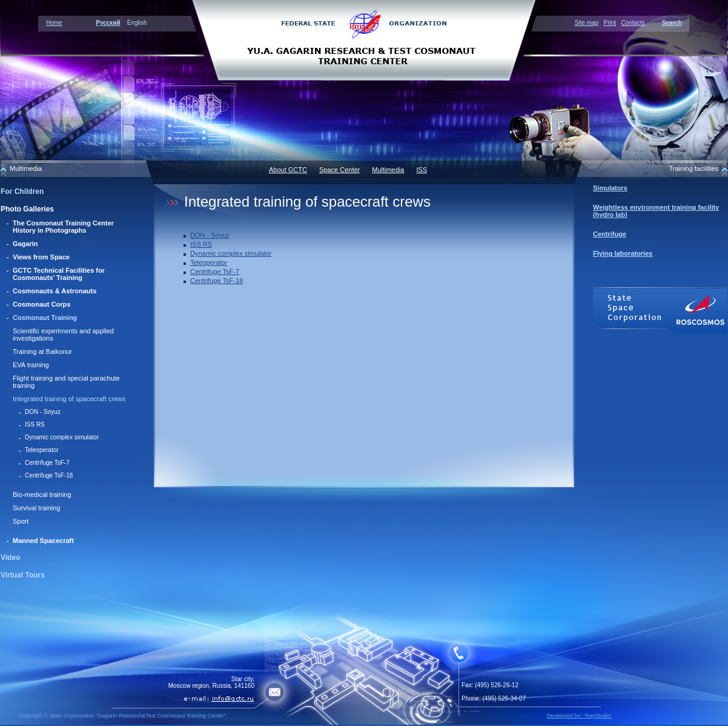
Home (54, 23)
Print (610, 23)
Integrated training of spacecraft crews (69, 399)
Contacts (633, 23)
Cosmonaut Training (45, 318)
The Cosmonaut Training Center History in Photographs (63, 227)
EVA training (31, 365)
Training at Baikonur (42, 351)
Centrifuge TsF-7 (47, 463)
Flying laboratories (623, 253)
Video (10, 558)
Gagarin (25, 244)
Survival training (36, 508)
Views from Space (41, 257)
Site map (587, 23)
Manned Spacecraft (43, 541)
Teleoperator (42, 450)
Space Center (339, 170)
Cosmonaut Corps (41, 304)
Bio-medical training (42, 495)
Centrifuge (610, 234)
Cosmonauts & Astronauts (55, 291)
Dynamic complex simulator (62, 437)
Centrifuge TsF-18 (49, 475)
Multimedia (388, 170)
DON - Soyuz (43, 412)
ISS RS (35, 425)
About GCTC (288, 170)
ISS (422, 170)
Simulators (610, 188)
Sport (21, 521)
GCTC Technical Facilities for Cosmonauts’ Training (59, 274)
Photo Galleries (27, 209)
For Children (22, 191)
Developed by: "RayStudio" (580, 716)
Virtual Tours (23, 575)
